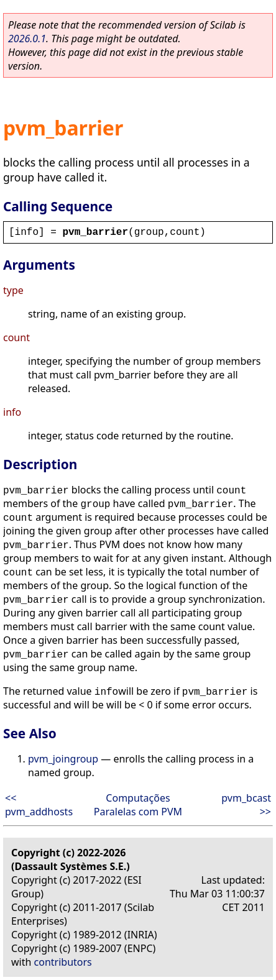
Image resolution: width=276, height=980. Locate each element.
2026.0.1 (27, 39)
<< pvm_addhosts (39, 805)
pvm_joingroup (63, 759)
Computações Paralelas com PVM (138, 805)
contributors (63, 962)
